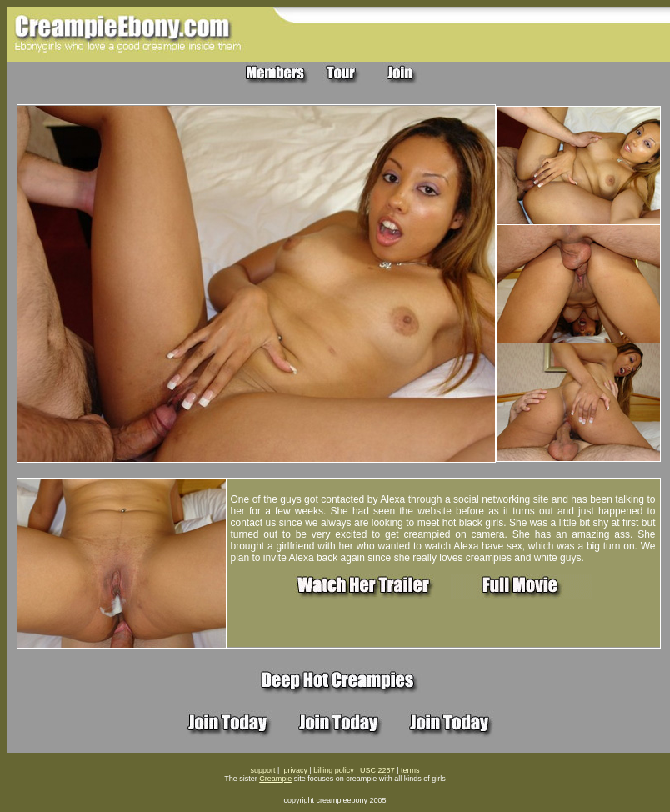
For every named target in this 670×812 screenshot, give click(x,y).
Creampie (275, 779)
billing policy (334, 770)
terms (410, 770)
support (263, 770)
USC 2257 (377, 770)
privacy (296, 770)
